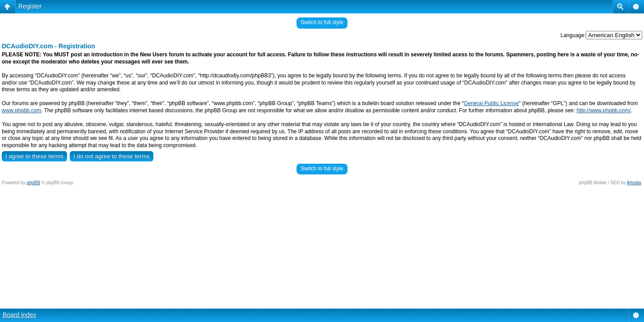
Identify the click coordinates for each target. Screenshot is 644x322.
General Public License (491, 103)
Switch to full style (322, 22)
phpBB (34, 183)
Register (30, 6)
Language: (573, 35)
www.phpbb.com (21, 110)
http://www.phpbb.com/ (604, 110)
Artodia (634, 183)
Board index (19, 315)
